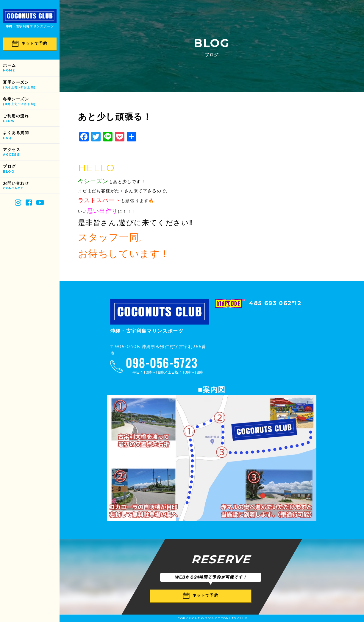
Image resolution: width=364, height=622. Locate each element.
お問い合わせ (31, 186)
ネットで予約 (30, 44)
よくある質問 (31, 135)
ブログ (31, 169)
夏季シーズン (31, 85)
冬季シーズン (31, 102)
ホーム (31, 68)
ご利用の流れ (31, 119)
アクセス (31, 152)
